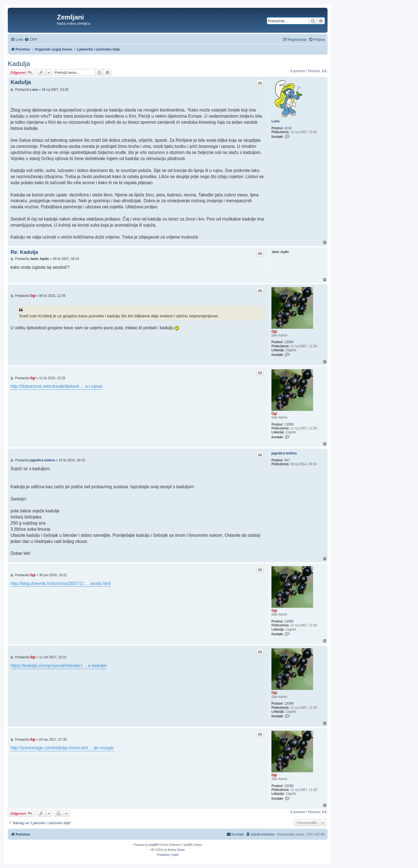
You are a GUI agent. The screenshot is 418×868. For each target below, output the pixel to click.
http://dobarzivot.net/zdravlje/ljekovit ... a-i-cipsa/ (57, 386)
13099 (289, 342)
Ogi (274, 331)
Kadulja (19, 64)
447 (287, 460)
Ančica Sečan (176, 850)
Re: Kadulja (24, 252)
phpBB (153, 845)
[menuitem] (31, 40)
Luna (275, 121)
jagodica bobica (284, 453)
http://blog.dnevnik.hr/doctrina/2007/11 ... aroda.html (61, 584)
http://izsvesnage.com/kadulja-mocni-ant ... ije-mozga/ (62, 748)
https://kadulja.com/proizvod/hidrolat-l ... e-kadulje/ (59, 666)
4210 (288, 128)
